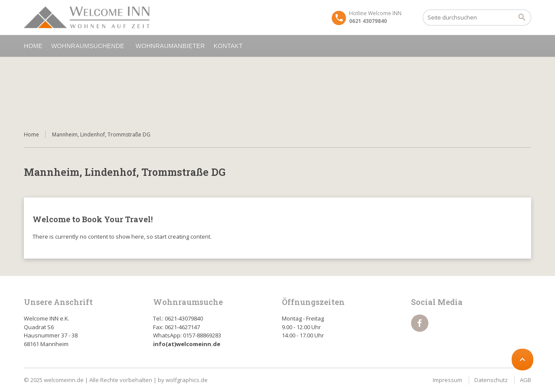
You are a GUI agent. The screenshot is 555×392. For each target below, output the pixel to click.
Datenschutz (491, 380)
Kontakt (230, 46)
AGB (526, 380)
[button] (19, 373)
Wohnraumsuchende (89, 46)
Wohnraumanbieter (170, 46)
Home (33, 46)
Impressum (447, 380)
